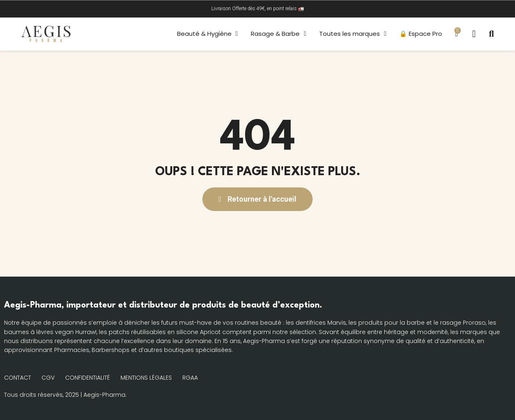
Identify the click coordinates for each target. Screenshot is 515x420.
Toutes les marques (352, 34)
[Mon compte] (474, 34)
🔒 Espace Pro (420, 34)
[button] (491, 34)
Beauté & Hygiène (206, 34)
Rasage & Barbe (278, 34)
